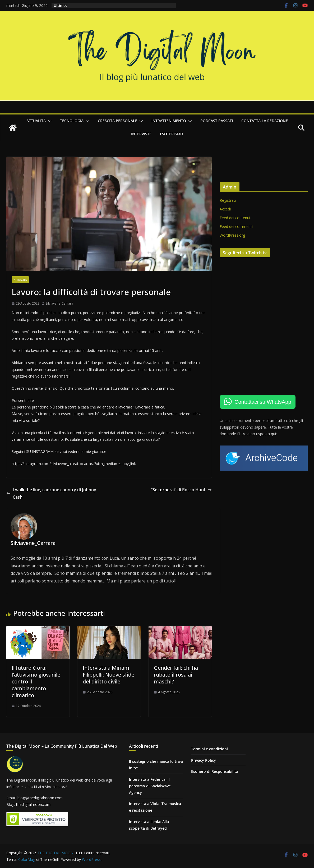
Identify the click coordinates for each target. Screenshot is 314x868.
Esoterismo (172, 134)
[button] (49, 121)
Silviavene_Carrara (59, 303)
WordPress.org (232, 235)
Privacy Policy (204, 760)
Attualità (36, 121)
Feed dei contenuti (236, 218)
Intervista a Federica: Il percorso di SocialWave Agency (150, 786)
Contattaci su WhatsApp (263, 402)
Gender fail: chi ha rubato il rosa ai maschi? (176, 675)
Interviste (141, 134)
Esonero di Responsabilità (215, 771)
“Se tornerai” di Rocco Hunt (181, 490)
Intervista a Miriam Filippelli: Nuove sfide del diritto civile (108, 675)
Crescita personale (117, 121)
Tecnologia (72, 121)
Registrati (228, 200)
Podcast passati (217, 121)
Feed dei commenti (236, 226)
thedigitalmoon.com (33, 804)
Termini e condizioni (209, 749)
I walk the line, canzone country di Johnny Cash (51, 493)
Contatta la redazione (265, 121)
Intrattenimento (169, 121)
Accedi (225, 209)
